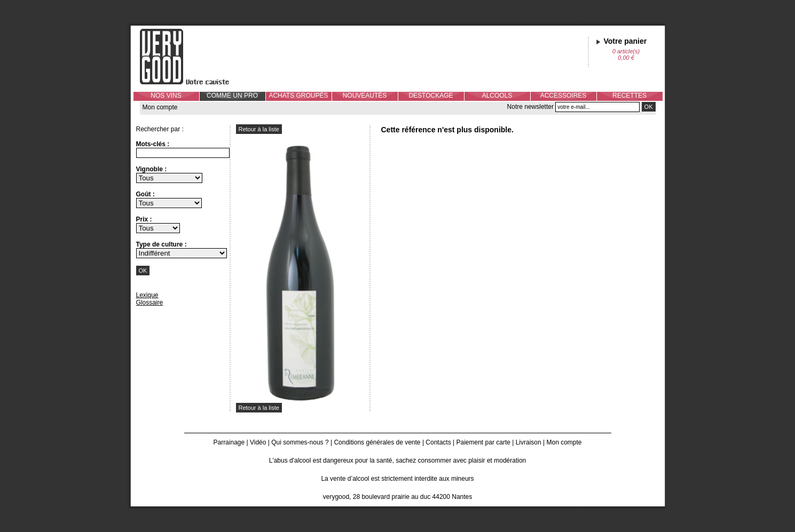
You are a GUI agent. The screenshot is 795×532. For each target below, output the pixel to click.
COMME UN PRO (232, 96)
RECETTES (629, 96)
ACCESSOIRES (564, 96)
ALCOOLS (497, 96)
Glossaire (150, 303)
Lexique (147, 295)
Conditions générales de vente (377, 442)
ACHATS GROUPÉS (298, 96)
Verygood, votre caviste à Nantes (193, 57)
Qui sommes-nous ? (300, 442)
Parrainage (229, 442)
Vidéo (258, 442)
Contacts (438, 442)
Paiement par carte (483, 442)
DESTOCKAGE (431, 96)
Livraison (529, 442)
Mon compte (160, 107)
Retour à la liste (259, 129)
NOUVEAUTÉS (365, 96)
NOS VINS (166, 96)
